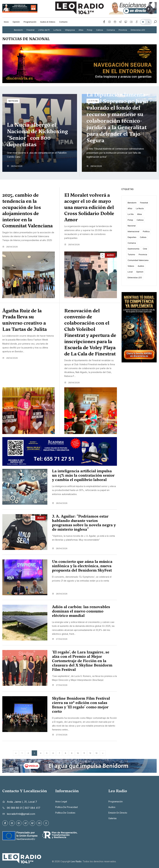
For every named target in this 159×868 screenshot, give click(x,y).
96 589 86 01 (15, 808)
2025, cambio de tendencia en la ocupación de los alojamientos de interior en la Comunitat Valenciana (27, 210)
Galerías (112, 818)
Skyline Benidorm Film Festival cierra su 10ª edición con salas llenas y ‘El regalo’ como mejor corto (81, 705)
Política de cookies (65, 813)
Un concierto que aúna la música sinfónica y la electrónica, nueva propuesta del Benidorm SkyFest (82, 566)
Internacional (133, 231)
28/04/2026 (15, 166)
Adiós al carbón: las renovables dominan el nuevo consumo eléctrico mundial (81, 611)
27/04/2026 (60, 639)
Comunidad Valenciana (138, 260)
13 (97, 753)
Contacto (63, 22)
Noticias (13, 101)
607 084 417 (33, 808)
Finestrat (31, 30)
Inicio (6, 22)
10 (78, 753)
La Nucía (57, 30)
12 (90, 753)
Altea (81, 30)
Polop (90, 30)
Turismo (131, 255)
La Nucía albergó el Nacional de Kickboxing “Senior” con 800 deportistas (37, 135)
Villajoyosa (70, 30)
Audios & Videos (48, 22)
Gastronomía (133, 249)
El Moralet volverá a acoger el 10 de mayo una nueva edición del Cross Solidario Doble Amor (89, 207)
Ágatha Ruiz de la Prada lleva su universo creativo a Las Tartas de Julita (25, 320)
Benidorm (18, 30)
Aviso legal (61, 801)
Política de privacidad (66, 807)
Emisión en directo (118, 813)
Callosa (100, 30)
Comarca (111, 30)
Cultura (143, 237)
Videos (131, 266)
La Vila (131, 214)
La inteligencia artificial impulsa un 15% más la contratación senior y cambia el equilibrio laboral (83, 475)
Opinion (140, 272)
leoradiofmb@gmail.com (21, 814)
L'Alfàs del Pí (44, 30)
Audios (141, 266)
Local (130, 272)
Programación (30, 22)
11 (84, 753)
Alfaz (130, 208)
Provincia (123, 30)
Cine (145, 249)
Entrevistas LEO (138, 30)
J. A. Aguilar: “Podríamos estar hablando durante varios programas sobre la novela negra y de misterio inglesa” (84, 523)
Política (146, 231)
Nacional (132, 226)
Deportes (132, 237)
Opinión (16, 22)
